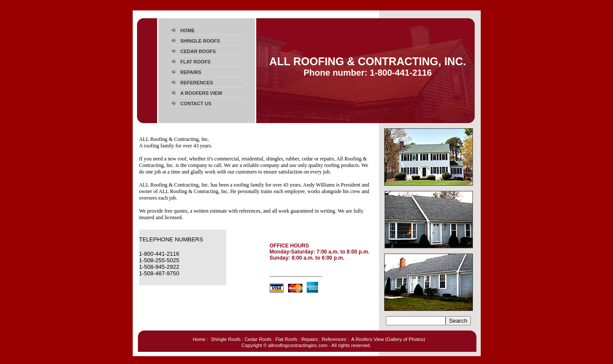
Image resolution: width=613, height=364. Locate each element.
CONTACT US (196, 104)
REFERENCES (197, 83)
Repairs (309, 339)
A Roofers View (367, 339)
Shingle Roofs (226, 339)
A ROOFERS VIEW (201, 93)
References (334, 339)
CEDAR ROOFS (198, 51)
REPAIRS (191, 72)
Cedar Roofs (258, 339)
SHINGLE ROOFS (200, 41)
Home (199, 339)
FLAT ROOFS (196, 62)
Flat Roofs (286, 339)
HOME (188, 30)
